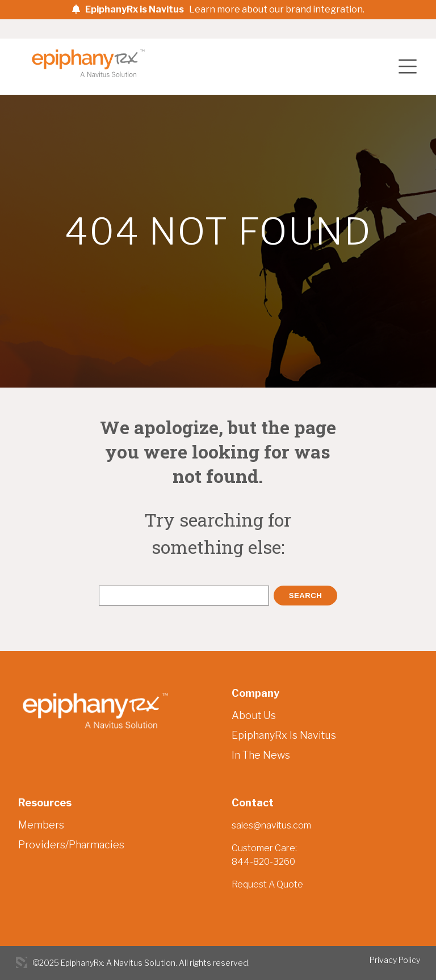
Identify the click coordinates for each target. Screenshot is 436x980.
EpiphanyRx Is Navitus (284, 735)
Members (41, 825)
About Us (254, 715)
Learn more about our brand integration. (277, 9)
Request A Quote (267, 884)
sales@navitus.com (271, 825)
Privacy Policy (395, 960)
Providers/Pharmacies (71, 845)
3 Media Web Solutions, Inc (22, 962)
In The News (261, 755)
